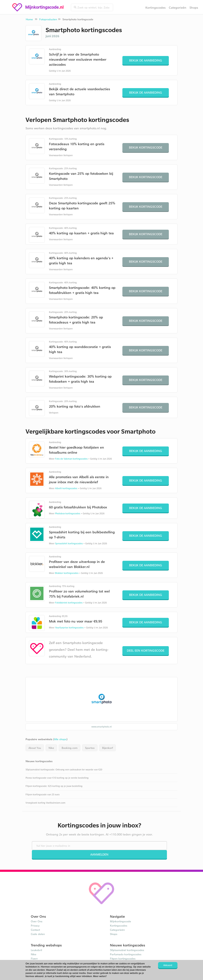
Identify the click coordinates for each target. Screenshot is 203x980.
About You (35, 748)
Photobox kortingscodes (68, 513)
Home (29, 19)
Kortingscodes (156, 8)
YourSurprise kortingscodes (69, 628)
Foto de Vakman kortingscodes (71, 459)
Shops (194, 8)
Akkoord (168, 965)
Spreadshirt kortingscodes (69, 543)
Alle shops (60, 739)
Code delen (38, 934)
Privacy (35, 925)
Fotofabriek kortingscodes (69, 603)
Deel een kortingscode (146, 650)
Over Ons (37, 921)
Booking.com (70, 748)
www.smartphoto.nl (101, 727)
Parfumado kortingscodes (126, 954)
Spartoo (90, 748)
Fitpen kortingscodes (123, 958)
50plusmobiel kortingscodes (127, 950)
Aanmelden (99, 854)
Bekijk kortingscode (146, 147)
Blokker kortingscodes (67, 573)
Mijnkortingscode (120, 921)
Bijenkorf (108, 748)
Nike (51, 748)
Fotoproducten (48, 19)
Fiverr (34, 958)
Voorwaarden (56, 155)
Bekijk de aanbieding (146, 60)
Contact (35, 930)
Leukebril (36, 950)
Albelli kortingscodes (66, 488)
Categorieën (178, 8)
